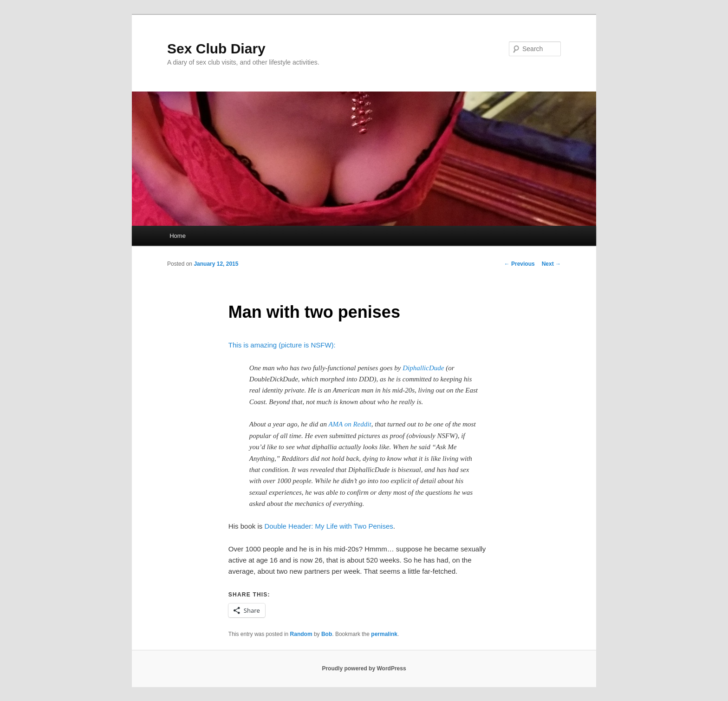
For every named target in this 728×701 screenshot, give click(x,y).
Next (551, 264)
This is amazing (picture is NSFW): (282, 345)
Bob (327, 634)
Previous (520, 264)
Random (301, 634)
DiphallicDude (423, 368)
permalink (384, 634)
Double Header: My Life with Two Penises (328, 526)
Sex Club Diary (216, 49)
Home (178, 236)
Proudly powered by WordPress (364, 668)
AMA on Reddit (350, 424)
